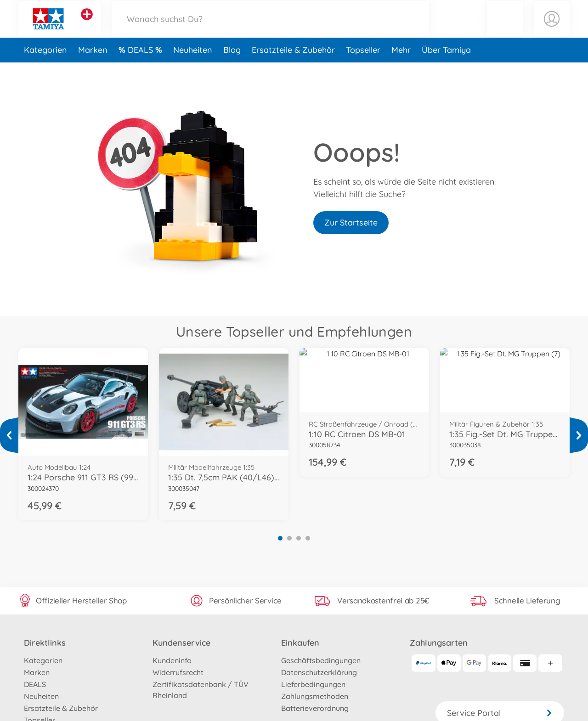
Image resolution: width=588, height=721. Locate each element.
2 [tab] (289, 538)
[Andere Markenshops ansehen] (87, 25)
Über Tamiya (446, 70)
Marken (93, 70)
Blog (232, 70)
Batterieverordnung (315, 708)
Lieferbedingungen (313, 684)
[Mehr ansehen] (9, 435)
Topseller (363, 70)
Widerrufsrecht (178, 672)
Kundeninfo (172, 660)
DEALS (141, 70)
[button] (505, 29)
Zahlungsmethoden (315, 696)
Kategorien (45, 70)
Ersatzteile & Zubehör (293, 70)
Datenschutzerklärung (319, 672)
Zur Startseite (351, 222)
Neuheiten (193, 70)
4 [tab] (308, 538)
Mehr (401, 70)
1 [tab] (280, 538)
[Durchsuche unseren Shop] (271, 29)
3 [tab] (299, 538)
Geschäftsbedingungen (321, 660)
